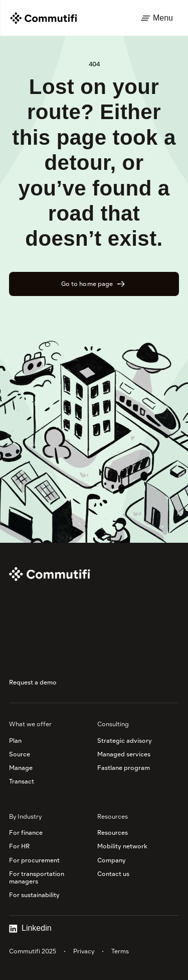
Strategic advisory (125, 741)
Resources (113, 832)
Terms (120, 951)
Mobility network (122, 846)
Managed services (124, 754)
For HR (19, 846)
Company (112, 860)
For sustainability (34, 895)
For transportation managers (37, 877)
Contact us (113, 874)
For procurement (34, 860)
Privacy (84, 951)
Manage (21, 768)
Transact (22, 781)
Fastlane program (124, 768)
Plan (15, 741)
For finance (26, 832)
